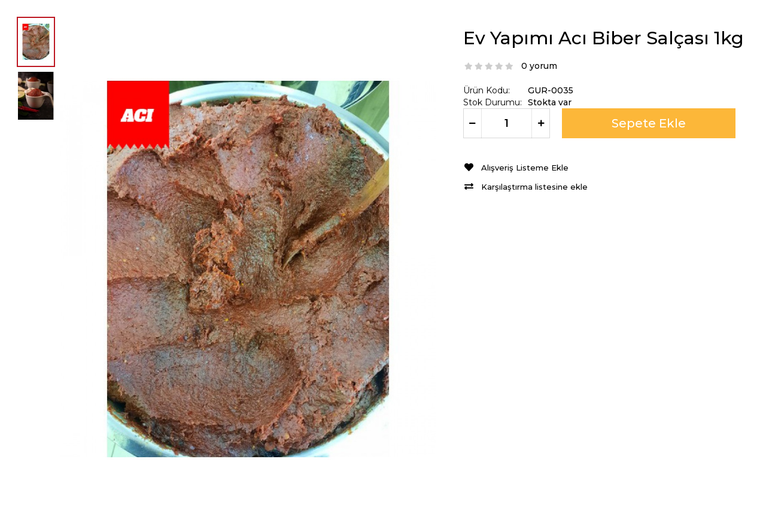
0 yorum (539, 66)
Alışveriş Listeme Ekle (525, 168)
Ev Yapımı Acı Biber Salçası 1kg (604, 38)
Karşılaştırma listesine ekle (534, 187)
